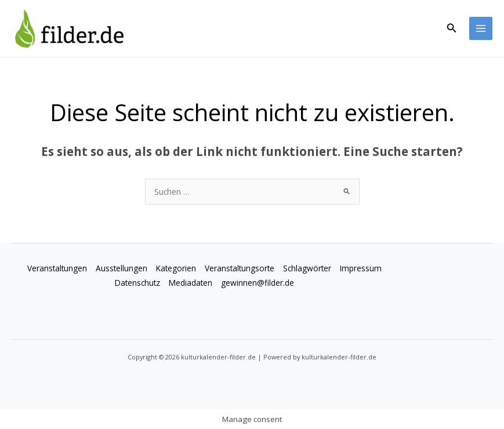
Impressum (361, 268)
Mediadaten (191, 283)
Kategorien (176, 268)
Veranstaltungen (57, 268)
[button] (452, 28)
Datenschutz (137, 283)
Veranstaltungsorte (240, 268)
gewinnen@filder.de (258, 283)
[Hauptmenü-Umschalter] (481, 29)
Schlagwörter (307, 268)
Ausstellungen (122, 268)
